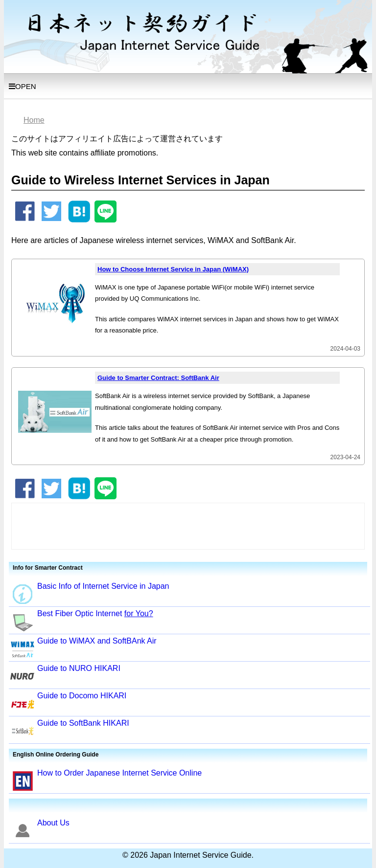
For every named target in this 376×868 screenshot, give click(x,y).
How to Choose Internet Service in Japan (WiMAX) (173, 269)
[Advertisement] (178, 525)
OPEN (23, 86)
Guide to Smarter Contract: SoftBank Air (158, 378)
